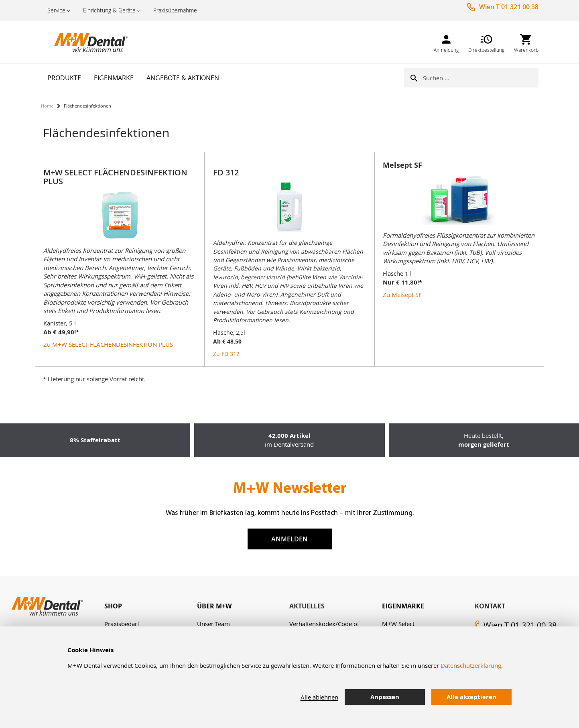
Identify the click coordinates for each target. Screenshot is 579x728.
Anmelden (289, 539)
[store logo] (81, 42)
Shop (113, 606)
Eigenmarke (403, 606)
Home (47, 106)
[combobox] (481, 78)
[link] (446, 42)
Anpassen (385, 697)
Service (56, 10)
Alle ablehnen (319, 697)
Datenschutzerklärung (471, 665)
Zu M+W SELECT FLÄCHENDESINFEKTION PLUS (108, 344)
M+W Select (398, 624)
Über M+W (214, 606)
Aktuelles (307, 606)
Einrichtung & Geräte (109, 10)
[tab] (151, 606)
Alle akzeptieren (471, 697)
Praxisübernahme (175, 10)
